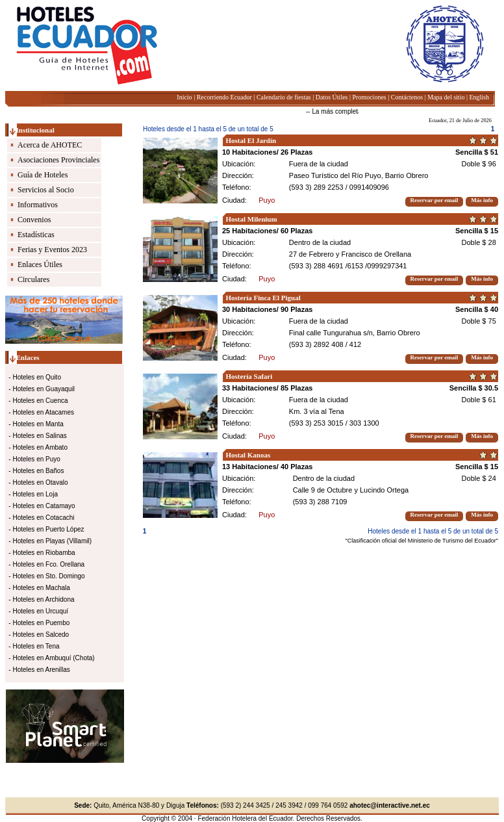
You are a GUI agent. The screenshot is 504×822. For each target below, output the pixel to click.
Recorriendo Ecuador (224, 97)
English (479, 97)
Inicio (184, 97)
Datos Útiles (332, 97)
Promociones (370, 97)
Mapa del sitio (446, 97)
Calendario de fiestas (284, 97)
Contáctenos (407, 97)
